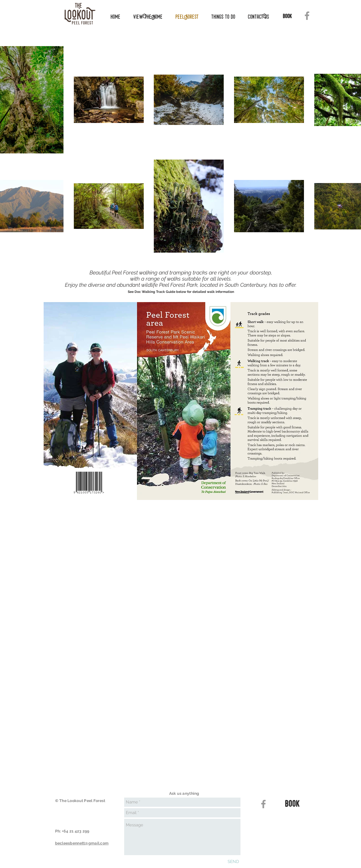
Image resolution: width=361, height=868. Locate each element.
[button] (221, 17)
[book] (288, 17)
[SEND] (233, 862)
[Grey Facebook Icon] (307, 16)
